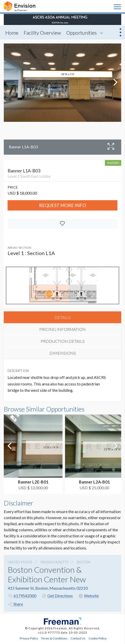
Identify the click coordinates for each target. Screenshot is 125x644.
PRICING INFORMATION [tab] (62, 329)
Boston (84, 562)
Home (12, 33)
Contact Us (78, 638)
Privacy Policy (29, 638)
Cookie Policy (98, 638)
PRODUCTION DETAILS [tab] (63, 341)
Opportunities (82, 33)
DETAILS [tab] (62, 317)
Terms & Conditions (54, 638)
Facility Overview (42, 33)
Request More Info (62, 205)
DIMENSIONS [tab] (63, 353)
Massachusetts (55, 562)
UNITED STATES (20, 562)
